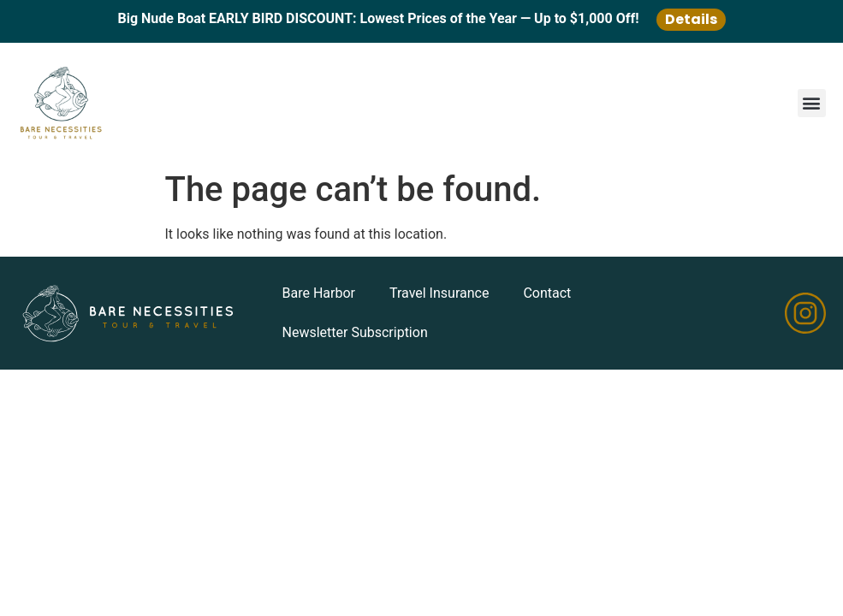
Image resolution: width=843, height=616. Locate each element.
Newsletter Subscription (355, 332)
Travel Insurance (439, 293)
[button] (812, 103)
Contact (547, 293)
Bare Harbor (319, 293)
